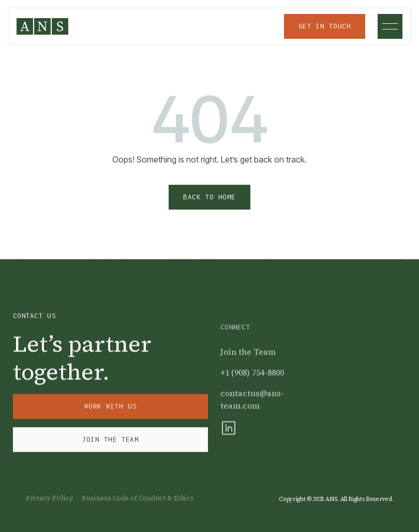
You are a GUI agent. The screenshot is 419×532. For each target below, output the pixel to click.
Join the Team (248, 362)
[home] (42, 26)
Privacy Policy (50, 498)
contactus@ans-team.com (252, 410)
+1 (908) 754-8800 (252, 383)
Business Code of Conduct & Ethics (138, 498)
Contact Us (34, 318)
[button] (390, 26)
